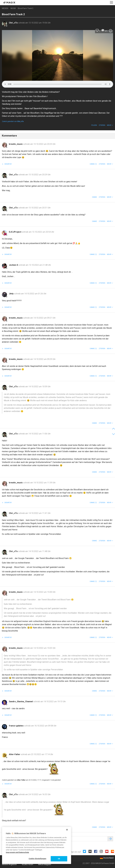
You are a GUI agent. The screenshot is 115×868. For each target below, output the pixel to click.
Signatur (8, 164)
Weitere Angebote (9, 864)
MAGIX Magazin (45, 864)
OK (59, 859)
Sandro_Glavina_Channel (21, 702)
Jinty (11, 294)
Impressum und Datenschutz (17, 852)
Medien (5, 8)
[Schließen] (67, 830)
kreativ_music (16, 144)
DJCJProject (15, 232)
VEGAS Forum (27, 864)
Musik (13, 8)
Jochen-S (14, 265)
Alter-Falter (15, 754)
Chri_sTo (14, 23)
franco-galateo (16, 726)
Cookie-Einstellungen (38, 859)
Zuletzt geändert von (13, 121)
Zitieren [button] (102, 125)
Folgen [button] (94, 125)
